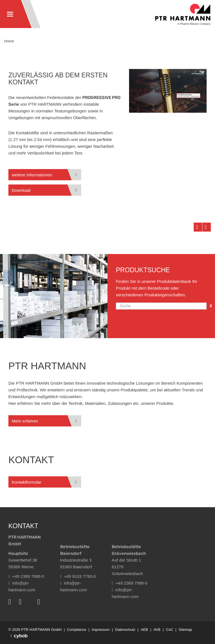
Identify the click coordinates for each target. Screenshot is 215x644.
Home (9, 41)
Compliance (77, 630)
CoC (170, 630)
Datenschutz (125, 630)
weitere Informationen (32, 175)
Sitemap (185, 630)
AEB (144, 630)
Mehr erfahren (25, 421)
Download (21, 190)
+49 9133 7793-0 (78, 576)
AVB (157, 630)
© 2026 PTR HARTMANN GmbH (35, 630)
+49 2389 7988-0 (26, 576)
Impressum (101, 630)
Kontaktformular (27, 482)
